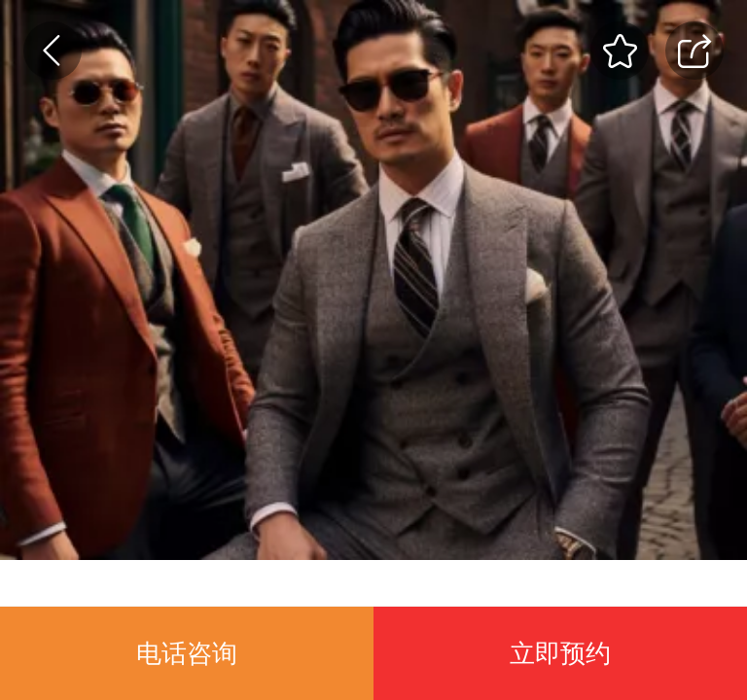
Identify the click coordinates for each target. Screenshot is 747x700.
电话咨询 (187, 653)
